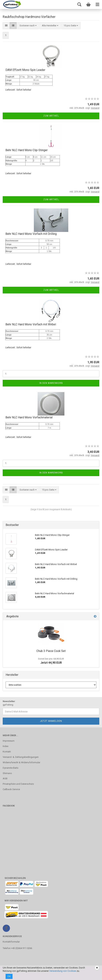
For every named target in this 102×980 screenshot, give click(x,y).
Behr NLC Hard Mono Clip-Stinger (27, 150)
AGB (5, 778)
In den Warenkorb (51, 383)
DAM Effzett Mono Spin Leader (25, 70)
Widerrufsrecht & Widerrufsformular (21, 762)
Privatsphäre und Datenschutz (18, 784)
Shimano (7, 773)
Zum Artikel (51, 116)
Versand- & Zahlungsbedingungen (21, 757)
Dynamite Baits (11, 768)
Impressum (9, 741)
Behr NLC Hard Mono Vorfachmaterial (29, 417)
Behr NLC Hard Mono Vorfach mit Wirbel (31, 324)
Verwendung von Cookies (63, 971)
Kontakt (7, 752)
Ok (9, 976)
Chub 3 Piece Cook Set (51, 651)
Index (6, 746)
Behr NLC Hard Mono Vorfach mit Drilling (31, 234)
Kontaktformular (11, 942)
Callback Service (11, 789)
